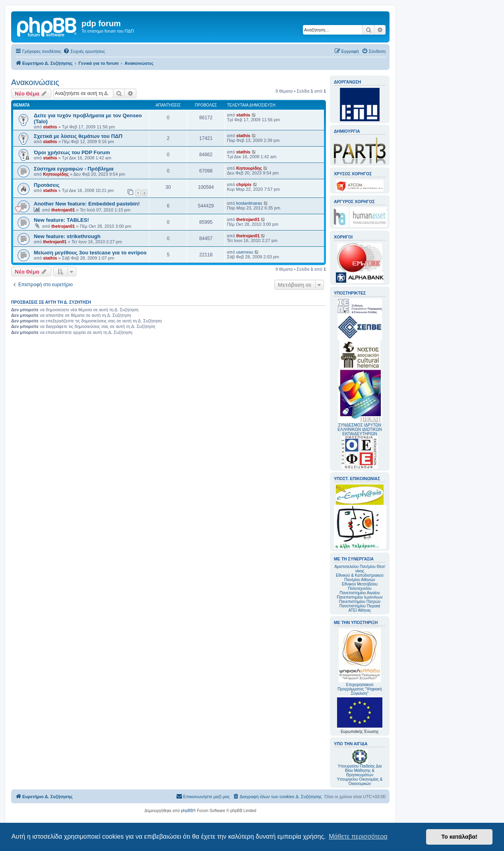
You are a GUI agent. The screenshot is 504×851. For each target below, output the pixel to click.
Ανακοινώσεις (35, 82)
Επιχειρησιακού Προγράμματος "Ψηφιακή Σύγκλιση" (360, 662)
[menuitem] (84, 51)
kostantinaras (249, 203)
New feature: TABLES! (61, 220)
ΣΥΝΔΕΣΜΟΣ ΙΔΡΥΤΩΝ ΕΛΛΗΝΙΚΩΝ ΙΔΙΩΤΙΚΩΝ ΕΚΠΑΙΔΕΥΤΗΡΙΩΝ (360, 429)
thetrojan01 (63, 210)
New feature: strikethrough (67, 236)
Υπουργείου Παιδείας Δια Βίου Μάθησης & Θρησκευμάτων (360, 771)
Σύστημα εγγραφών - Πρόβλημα (74, 169)
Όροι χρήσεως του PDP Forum (72, 152)
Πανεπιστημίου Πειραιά (360, 606)
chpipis (244, 184)
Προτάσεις (47, 185)
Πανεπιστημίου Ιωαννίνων (360, 597)
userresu (245, 252)
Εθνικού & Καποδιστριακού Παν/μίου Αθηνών (360, 578)
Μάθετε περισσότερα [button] (358, 836)
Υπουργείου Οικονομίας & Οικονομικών (360, 781)
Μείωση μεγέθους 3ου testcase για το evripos (90, 253)
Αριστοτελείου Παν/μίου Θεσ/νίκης (360, 569)
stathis (50, 127)
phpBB (187, 811)
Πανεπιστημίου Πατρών (360, 602)
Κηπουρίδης (56, 174)
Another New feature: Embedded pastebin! (87, 204)
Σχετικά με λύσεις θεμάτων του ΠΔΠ (78, 136)
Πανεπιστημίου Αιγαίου (360, 593)
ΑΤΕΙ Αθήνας (360, 610)
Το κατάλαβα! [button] (459, 837)
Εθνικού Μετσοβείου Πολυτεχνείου (360, 586)
